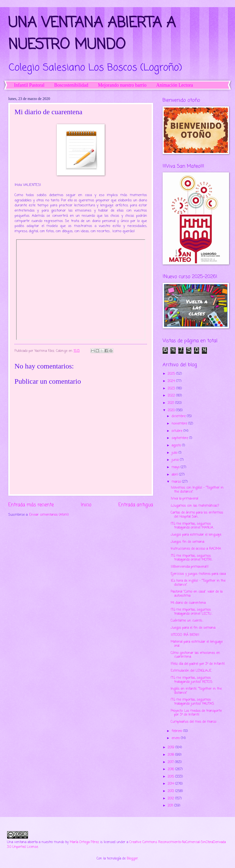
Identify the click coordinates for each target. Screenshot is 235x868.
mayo (176, 467)
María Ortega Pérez (84, 842)
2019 (172, 748)
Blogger (132, 859)
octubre (178, 431)
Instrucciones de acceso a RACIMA (196, 549)
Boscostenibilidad (71, 85)
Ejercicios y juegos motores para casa (198, 574)
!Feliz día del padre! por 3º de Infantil (198, 664)
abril (175, 475)
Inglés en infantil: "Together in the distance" (196, 691)
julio (175, 453)
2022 (172, 396)
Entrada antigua (136, 505)
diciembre (179, 416)
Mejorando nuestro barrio (122, 85)
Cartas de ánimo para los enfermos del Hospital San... (197, 515)
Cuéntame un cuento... (187, 621)
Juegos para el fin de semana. (193, 628)
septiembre (180, 438)
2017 (171, 762)
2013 (171, 791)
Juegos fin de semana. (188, 542)
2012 (171, 799)
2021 (171, 403)
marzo (177, 482)
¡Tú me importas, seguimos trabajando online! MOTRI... (192, 558)
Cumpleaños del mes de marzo (193, 722)
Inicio (86, 505)
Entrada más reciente (31, 505)
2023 (172, 389)
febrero (177, 731)
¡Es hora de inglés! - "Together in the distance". (198, 583)
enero (176, 738)
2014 (171, 784)
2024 (172, 381)
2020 (172, 410)
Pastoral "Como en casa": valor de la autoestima (197, 594)
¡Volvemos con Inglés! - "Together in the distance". (197, 490)
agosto (177, 446)
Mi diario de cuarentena (188, 603)
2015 (171, 777)
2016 (171, 769)
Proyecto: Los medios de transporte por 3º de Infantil (196, 713)
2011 (171, 806)
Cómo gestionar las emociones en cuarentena (195, 655)
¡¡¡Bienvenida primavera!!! (190, 567)
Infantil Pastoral (29, 85)
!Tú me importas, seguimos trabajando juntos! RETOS (192, 680)
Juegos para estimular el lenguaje (196, 535)
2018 (171, 755)
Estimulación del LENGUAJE (191, 671)
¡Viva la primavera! (185, 499)
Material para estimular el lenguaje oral (197, 644)
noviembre (180, 424)
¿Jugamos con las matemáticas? (195, 506)
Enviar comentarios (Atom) (49, 515)
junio (176, 460)
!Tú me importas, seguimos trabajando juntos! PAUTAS (192, 702)
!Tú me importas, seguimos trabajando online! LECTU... (192, 612)
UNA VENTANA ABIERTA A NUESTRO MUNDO (92, 34)
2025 (172, 374)
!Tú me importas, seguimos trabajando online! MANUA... (193, 526)
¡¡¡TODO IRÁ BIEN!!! (185, 635)
